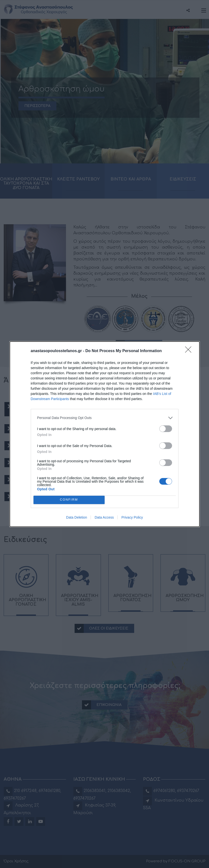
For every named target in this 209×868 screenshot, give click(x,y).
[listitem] (105, 418)
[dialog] (105, 434)
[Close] (190, 351)
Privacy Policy (132, 517)
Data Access (104, 517)
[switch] (166, 429)
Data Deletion (77, 517)
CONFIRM (69, 500)
